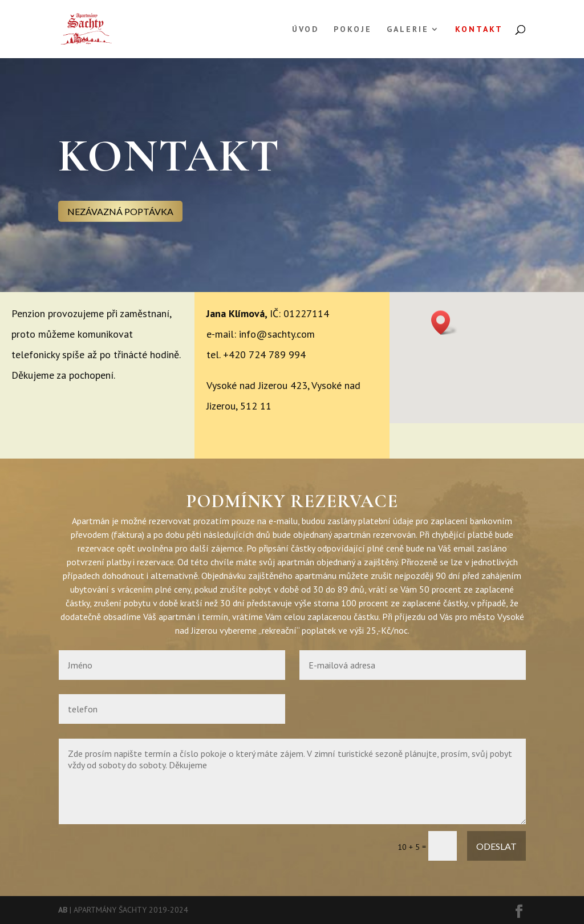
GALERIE (408, 30)
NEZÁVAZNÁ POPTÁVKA (121, 211)
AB (63, 910)
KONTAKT (479, 30)
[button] (444, 323)
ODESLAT (496, 846)
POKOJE (353, 30)
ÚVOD (305, 30)
